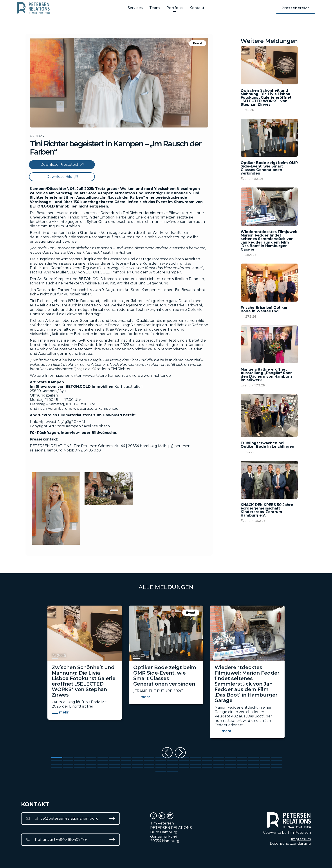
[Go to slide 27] (126, 761)
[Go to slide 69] (149, 768)
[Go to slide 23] (79, 761)
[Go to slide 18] (253, 757)
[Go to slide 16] (230, 757)
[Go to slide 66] (114, 768)
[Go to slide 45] (103, 764)
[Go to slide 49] (149, 764)
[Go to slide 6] (114, 757)
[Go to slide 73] (195, 768)
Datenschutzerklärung (290, 843)
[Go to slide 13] (195, 757)
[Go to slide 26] (114, 761)
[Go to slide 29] (149, 761)
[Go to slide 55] (219, 764)
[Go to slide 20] (277, 757)
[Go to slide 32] (184, 761)
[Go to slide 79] (265, 768)
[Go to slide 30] (161, 761)
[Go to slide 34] (207, 761)
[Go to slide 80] (277, 768)
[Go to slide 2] (68, 757)
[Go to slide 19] (265, 757)
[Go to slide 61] (56, 768)
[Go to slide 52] (184, 764)
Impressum (301, 839)
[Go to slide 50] (161, 764)
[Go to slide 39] (265, 761)
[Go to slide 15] (219, 757)
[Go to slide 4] (91, 757)
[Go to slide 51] (172, 764)
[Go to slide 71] (172, 768)
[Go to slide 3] (79, 757)
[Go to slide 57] (242, 764)
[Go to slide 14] (207, 757)
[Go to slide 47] (126, 764)
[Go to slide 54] (207, 764)
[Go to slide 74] (207, 768)
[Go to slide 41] (56, 764)
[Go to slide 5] (103, 757)
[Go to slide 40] (277, 761)
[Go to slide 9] (149, 757)
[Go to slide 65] (103, 768)
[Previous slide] (167, 753)
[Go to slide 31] (172, 761)
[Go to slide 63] (79, 768)
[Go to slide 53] (195, 764)
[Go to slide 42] (68, 764)
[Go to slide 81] (161, 771)
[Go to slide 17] (242, 757)
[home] (33, 8)
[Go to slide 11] (172, 757)
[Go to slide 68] (137, 768)
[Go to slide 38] (253, 761)
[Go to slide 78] (253, 768)
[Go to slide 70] (161, 768)
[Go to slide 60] (277, 764)
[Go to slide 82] (172, 771)
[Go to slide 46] (114, 764)
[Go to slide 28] (137, 761)
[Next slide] (180, 753)
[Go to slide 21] (56, 761)
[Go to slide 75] (219, 768)
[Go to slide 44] (91, 764)
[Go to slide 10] (161, 757)
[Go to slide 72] (184, 768)
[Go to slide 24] (91, 761)
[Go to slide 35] (219, 761)
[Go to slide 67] (126, 768)
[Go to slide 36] (230, 761)
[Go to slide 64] (91, 768)
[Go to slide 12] (184, 757)
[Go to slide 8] (137, 757)
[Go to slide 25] (103, 761)
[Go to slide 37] (242, 761)
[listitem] (85, 674)
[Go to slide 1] (56, 757)
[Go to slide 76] (230, 768)
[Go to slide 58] (253, 764)
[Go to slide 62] (68, 768)
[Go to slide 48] (137, 764)
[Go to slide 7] (126, 757)
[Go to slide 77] (242, 768)
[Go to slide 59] (265, 764)
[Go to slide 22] (68, 761)
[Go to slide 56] (230, 764)
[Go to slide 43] (79, 764)
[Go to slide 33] (195, 761)
